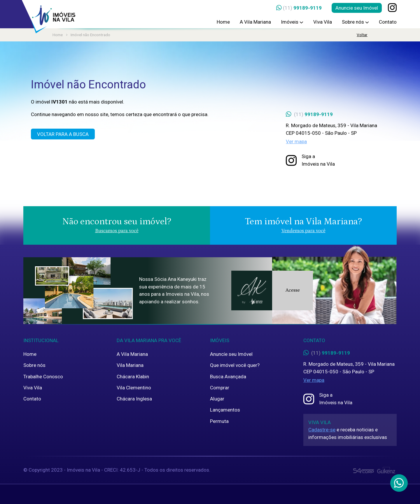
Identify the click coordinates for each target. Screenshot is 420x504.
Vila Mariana (130, 365)
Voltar (362, 35)
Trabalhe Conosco (43, 377)
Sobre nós (355, 22)
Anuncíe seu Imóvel (231, 354)
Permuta (219, 421)
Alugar (217, 399)
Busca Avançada (228, 377)
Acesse (293, 290)
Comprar (220, 388)
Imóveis (292, 22)
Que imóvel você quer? (235, 365)
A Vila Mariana (255, 22)
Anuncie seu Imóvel (357, 8)
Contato (388, 22)
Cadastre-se (322, 430)
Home (223, 22)
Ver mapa (296, 141)
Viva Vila (323, 22)
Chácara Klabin (133, 377)
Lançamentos (225, 410)
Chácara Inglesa (134, 399)
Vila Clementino (134, 388)
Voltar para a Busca (63, 134)
